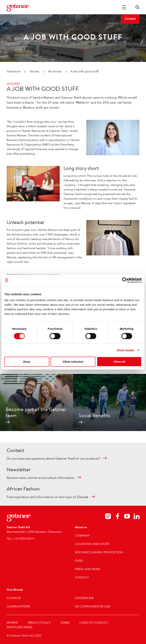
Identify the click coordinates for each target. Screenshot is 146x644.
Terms (65, 623)
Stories (34, 72)
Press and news (88, 570)
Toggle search (137, 7)
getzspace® (84, 598)
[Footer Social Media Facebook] (117, 517)
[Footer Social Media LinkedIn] (136, 517)
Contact (130, 19)
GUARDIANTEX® (18, 607)
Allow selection (73, 362)
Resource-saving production (99, 553)
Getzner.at (14, 72)
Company (82, 536)
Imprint (12, 623)
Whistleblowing (20, 628)
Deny (27, 362)
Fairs (79, 561)
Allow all (119, 362)
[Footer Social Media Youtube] (127, 517)
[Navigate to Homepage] (18, 8)
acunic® (14, 598)
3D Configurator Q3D (93, 607)
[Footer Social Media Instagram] (108, 517)
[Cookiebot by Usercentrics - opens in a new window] (125, 280)
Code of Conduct (94, 623)
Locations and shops (92, 544)
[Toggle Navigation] (124, 7)
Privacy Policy (39, 623)
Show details (126, 350)
